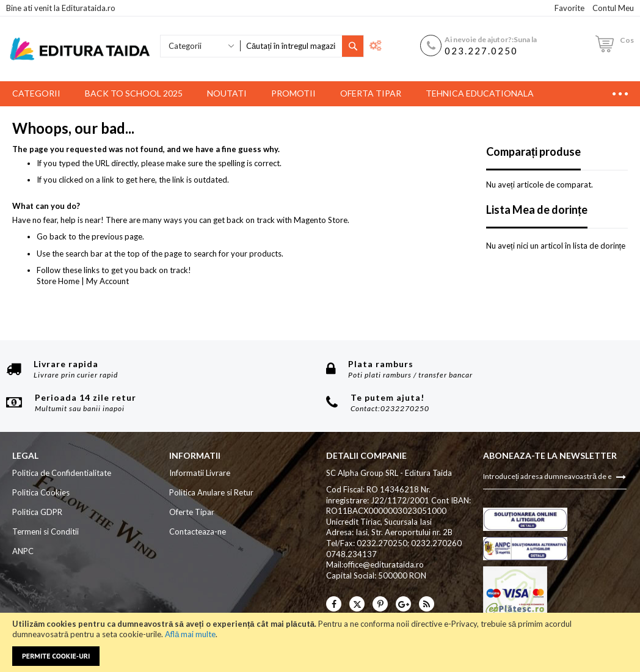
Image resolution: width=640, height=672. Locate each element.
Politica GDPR (37, 512)
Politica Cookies (41, 492)
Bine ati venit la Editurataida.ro (61, 8)
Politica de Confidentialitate (62, 473)
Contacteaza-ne (198, 531)
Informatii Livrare (200, 473)
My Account (107, 281)
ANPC (23, 551)
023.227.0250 (481, 51)
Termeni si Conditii (45, 531)
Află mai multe (190, 634)
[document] (320, 642)
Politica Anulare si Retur (211, 492)
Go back (52, 236)
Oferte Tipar (192, 512)
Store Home (58, 281)
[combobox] (291, 46)
